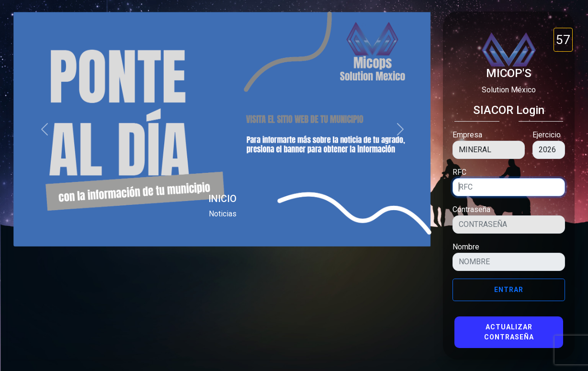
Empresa (467, 135)
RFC (459, 172)
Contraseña (471, 209)
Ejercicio (547, 135)
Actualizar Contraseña (509, 332)
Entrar (509, 290)
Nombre (466, 247)
